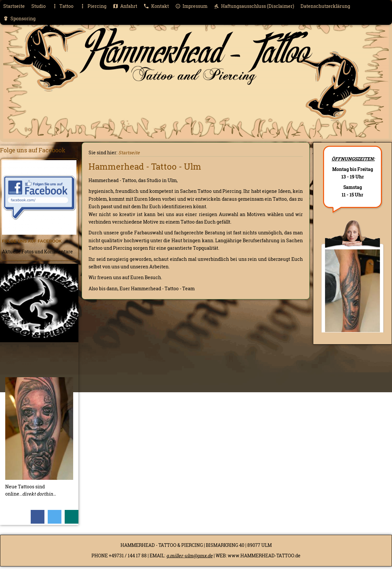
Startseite (14, 6)
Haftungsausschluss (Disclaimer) (254, 6)
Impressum (191, 6)
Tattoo (63, 6)
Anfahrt (125, 6)
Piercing (93, 6)
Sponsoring (19, 18)
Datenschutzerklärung (325, 6)
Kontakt (156, 6)
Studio (39, 6)
